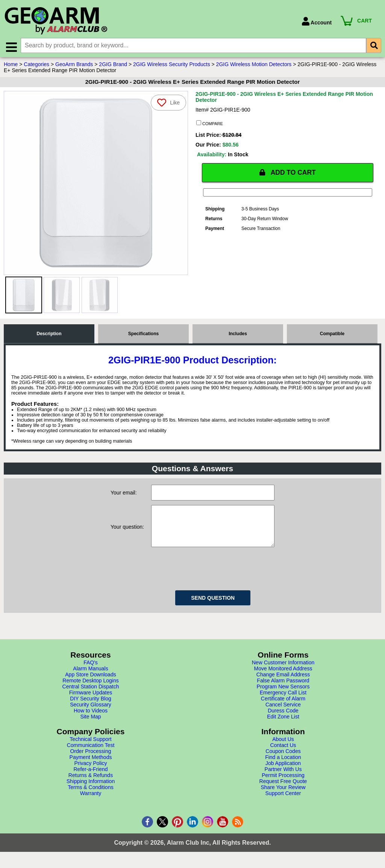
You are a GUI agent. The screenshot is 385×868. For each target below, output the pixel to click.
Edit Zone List (283, 725)
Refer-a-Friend (90, 777)
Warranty (91, 801)
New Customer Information (283, 671)
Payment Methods (91, 765)
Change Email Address (283, 683)
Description (49, 334)
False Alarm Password (283, 689)
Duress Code (283, 719)
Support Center (283, 801)
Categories (36, 65)
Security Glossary (91, 713)
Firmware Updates (91, 701)
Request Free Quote (283, 789)
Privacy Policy (90, 771)
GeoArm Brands (74, 65)
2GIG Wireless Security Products (172, 65)
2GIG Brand (113, 65)
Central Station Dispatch (91, 695)
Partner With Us (283, 777)
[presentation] (208, 576)
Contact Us (283, 753)
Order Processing (91, 759)
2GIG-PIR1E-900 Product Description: (192, 361)
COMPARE (210, 124)
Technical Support (90, 747)
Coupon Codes (283, 759)
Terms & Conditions (90, 795)
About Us (283, 747)
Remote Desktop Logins (90, 689)
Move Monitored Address (283, 677)
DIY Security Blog (90, 707)
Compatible (332, 334)
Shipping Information (91, 789)
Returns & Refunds (91, 783)
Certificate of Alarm (283, 707)
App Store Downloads (90, 683)
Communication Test (91, 753)
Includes (238, 334)
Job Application (283, 771)
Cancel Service (283, 713)
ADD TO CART (288, 173)
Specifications (143, 334)
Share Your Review (283, 795)
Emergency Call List (283, 701)
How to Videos (91, 719)
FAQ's (91, 671)
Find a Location (283, 765)
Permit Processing (283, 783)
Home (11, 65)
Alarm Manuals (90, 677)
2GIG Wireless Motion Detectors (254, 65)
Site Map (90, 725)
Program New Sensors (283, 695)
